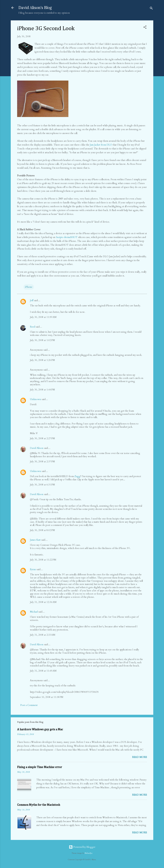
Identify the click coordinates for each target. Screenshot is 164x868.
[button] (145, 28)
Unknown (35, 399)
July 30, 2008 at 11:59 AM (43, 317)
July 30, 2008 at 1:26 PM (42, 360)
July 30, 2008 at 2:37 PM (42, 462)
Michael (34, 612)
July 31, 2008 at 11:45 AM (43, 671)
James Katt (35, 540)
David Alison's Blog (35, 8)
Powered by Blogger (82, 847)
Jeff (32, 300)
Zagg (77, 476)
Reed (33, 327)
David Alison (37, 448)
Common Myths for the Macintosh (39, 805)
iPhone (29, 287)
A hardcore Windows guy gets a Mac (40, 730)
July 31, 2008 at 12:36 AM (43, 602)
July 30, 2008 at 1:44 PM (42, 390)
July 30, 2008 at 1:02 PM (42, 340)
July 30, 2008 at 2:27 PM (42, 438)
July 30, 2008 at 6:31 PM (42, 485)
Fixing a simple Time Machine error (40, 767)
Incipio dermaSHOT (67, 237)
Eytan (33, 569)
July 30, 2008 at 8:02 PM (42, 530)
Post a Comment (29, 705)
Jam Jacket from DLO (101, 145)
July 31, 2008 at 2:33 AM (43, 635)
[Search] (151, 9)
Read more (139, 757)
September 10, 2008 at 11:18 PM (47, 697)
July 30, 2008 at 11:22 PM (43, 560)
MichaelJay (89, 853)
